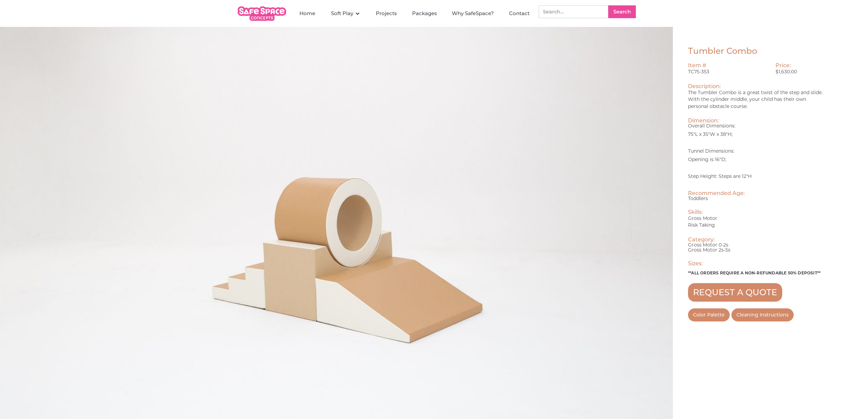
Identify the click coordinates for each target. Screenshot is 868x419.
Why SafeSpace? (473, 13)
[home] (263, 14)
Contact (519, 13)
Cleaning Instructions (763, 315)
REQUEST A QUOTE (735, 292)
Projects (386, 13)
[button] (346, 13)
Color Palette (709, 315)
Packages (425, 13)
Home (307, 13)
